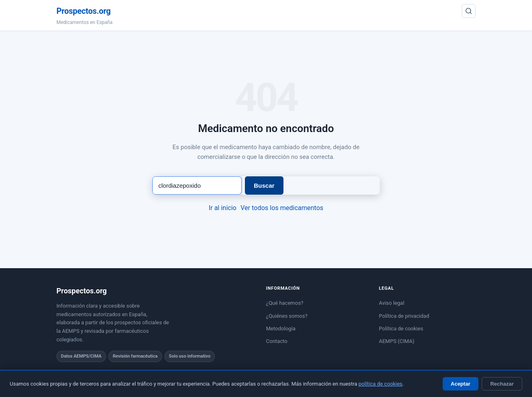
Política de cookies (401, 329)
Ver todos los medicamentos (282, 208)
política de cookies (381, 384)
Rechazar (502, 384)
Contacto (277, 341)
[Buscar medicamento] (197, 185)
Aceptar (461, 384)
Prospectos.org (83, 11)
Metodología (281, 329)
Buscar (264, 185)
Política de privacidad (404, 316)
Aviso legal (392, 303)
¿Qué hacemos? (285, 303)
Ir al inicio (223, 208)
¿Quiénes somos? (287, 316)
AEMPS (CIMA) (397, 341)
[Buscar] (469, 11)
